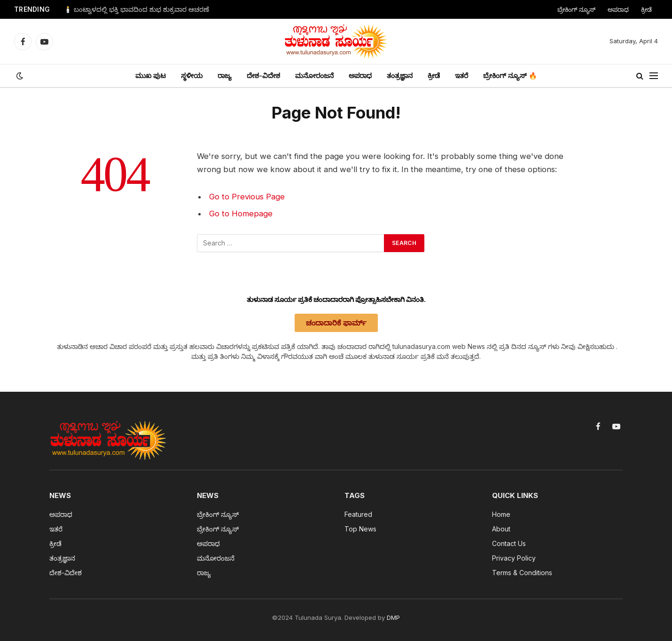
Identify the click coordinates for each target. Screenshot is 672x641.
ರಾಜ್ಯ (225, 75)
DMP (393, 617)
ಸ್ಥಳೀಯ (192, 75)
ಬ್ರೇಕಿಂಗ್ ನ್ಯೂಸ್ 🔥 (510, 75)
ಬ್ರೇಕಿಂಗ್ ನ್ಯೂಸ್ (576, 9)
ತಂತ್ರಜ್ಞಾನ (400, 75)
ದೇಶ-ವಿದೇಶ (263, 75)
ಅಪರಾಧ (618, 9)
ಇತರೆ (461, 75)
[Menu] (654, 76)
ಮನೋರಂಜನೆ (314, 75)
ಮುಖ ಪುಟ (151, 75)
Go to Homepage (241, 214)
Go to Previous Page (247, 197)
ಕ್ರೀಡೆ (646, 9)
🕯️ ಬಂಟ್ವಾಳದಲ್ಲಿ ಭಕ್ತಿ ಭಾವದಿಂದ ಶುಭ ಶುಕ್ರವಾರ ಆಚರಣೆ (137, 9)
